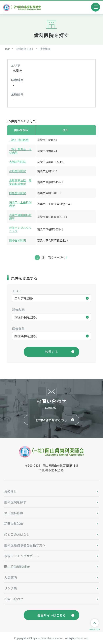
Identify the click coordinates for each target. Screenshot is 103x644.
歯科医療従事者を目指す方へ (25, 545)
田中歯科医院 (17, 240)
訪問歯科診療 (14, 524)
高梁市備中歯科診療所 (20, 217)
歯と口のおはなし (17, 534)
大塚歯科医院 (17, 162)
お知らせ (11, 491)
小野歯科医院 (17, 171)
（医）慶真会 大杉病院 (20, 151)
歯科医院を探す (15, 502)
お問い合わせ (14, 599)
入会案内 (11, 577)
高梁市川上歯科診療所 (20, 204)
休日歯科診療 (14, 513)
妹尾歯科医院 (17, 193)
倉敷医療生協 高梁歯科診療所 (20, 182)
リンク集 (11, 588)
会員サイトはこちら (51, 615)
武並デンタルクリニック (20, 229)
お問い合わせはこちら (51, 420)
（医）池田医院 (19, 140)
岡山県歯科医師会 (17, 567)
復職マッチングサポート (22, 556)
